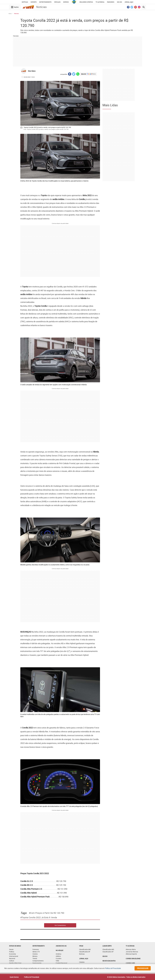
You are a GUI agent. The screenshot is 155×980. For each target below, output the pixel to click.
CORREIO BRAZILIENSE (133, 959)
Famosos (36, 949)
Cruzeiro (59, 958)
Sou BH (119, 2)
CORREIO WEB (130, 963)
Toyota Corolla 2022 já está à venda (39, 917)
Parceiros (111, 2)
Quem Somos (14, 977)
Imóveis (66, 2)
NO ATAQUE (59, 950)
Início (10, 14)
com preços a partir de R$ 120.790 (47, 913)
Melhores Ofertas (86, 2)
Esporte (34, 2)
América (59, 954)
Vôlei (57, 961)
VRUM (81, 946)
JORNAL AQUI (129, 2)
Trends (35, 958)
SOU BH (105, 956)
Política (12, 952)
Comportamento (38, 961)
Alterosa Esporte (131, 954)
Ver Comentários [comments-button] (60, 925)
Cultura (12, 961)
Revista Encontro (109, 961)
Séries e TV (36, 952)
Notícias (25, 2)
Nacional (12, 958)
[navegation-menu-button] (15, 7)
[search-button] (144, 7)
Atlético (58, 956)
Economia (12, 954)
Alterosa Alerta (131, 949)
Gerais (11, 949)
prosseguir (143, 968)
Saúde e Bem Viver (15, 963)
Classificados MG (85, 949)
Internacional (14, 956)
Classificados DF (85, 952)
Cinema (35, 954)
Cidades (82, 962)
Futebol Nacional (61, 963)
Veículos (57, 2)
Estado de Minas (15, 946)
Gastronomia (37, 963)
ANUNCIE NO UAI (61, 946)
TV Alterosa (100, 2)
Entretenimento (45, 2)
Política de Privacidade (32, 977)
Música (35, 956)
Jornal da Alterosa (132, 952)
